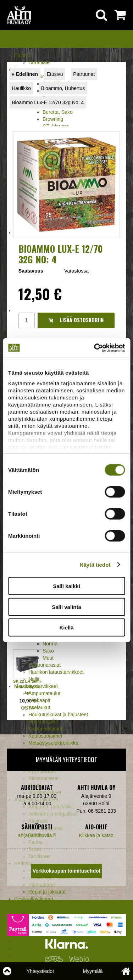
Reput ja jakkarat (47, 892)
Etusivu (22, 55)
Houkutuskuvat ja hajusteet (58, 715)
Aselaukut (39, 707)
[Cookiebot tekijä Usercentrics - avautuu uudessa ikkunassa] (95, 348)
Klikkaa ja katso (96, 835)
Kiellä (66, 628)
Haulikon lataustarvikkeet (56, 672)
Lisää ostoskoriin (76, 320)
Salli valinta (66, 607)
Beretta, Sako (58, 112)
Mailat (35, 906)
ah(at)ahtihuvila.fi (37, 835)
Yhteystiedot (40, 971)
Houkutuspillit (43, 722)
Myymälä (93, 971)
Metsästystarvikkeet (36, 686)
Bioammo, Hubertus (63, 88)
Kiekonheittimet (45, 729)
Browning (53, 119)
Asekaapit (39, 700)
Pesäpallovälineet (34, 899)
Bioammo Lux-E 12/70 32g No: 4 (48, 102)
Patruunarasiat (45, 665)
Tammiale (39, 62)
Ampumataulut (44, 693)
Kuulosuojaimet (45, 736)
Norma (50, 644)
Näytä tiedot (95, 564)
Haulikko (21, 88)
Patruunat (84, 74)
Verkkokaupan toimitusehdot (66, 871)
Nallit (34, 679)
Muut (48, 658)
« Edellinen (25, 74)
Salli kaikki (66, 586)
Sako (48, 651)
